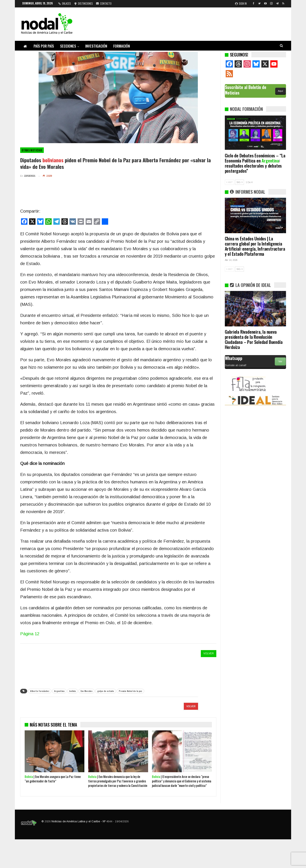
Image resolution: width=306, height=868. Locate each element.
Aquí (280, 91)
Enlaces (65, 3)
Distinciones (84, 3)
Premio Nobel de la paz (130, 691)
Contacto (104, 3)
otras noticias (32, 150)
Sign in (241, 3)
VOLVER (209, 653)
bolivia (72, 691)
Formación (122, 46)
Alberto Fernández (40, 691)
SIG (239, 182)
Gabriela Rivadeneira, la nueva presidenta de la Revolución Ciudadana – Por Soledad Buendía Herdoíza (254, 339)
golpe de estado (106, 691)
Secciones (68, 46)
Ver (280, 361)
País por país (44, 46)
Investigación (96, 46)
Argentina (59, 691)
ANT (229, 182)
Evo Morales (86, 691)
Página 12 (30, 634)
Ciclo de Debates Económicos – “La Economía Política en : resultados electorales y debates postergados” (255, 163)
